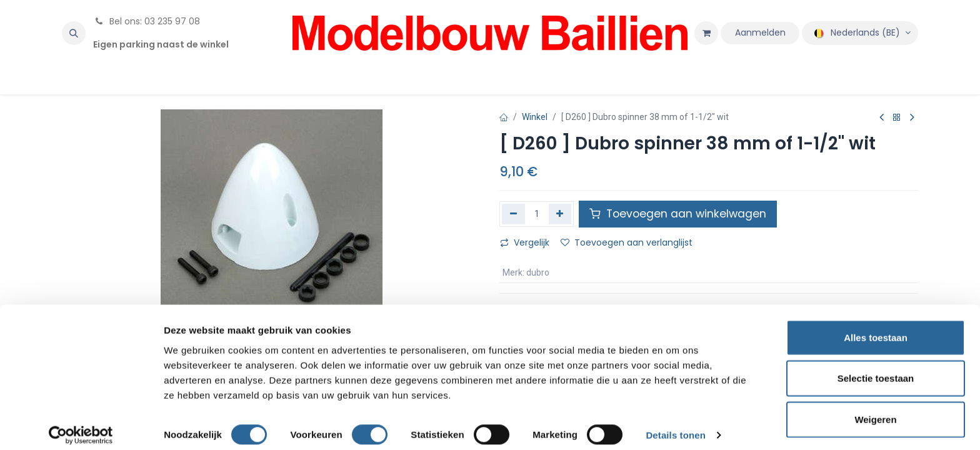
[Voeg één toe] (560, 214)
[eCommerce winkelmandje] (706, 33)
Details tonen (675, 425)
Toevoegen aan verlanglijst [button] (627, 242)
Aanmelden (760, 32)
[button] (74, 33)
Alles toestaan (876, 327)
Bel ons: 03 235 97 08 (147, 21)
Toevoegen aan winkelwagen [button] (678, 214)
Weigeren (875, 409)
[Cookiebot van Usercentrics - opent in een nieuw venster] (81, 426)
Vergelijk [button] (525, 242)
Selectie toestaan (876, 368)
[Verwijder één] (513, 214)
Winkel (535, 117)
